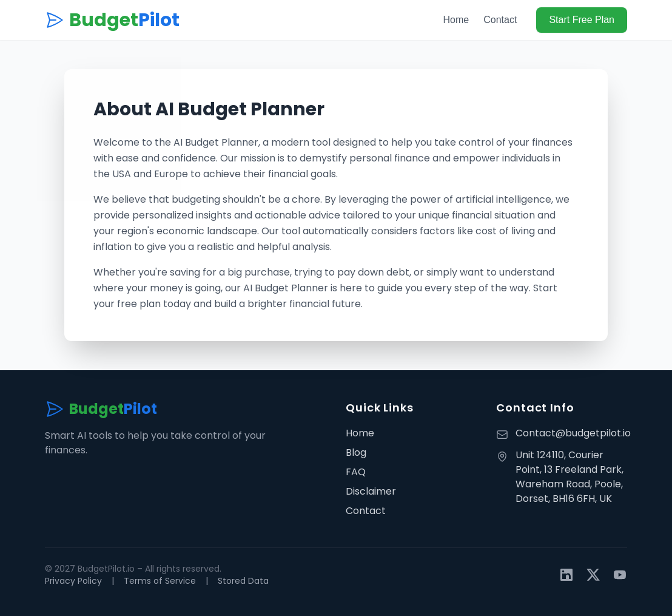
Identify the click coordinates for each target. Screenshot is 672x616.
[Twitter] (593, 575)
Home (456, 20)
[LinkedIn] (566, 575)
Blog (356, 452)
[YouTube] (620, 575)
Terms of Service (160, 581)
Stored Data (243, 581)
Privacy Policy (73, 581)
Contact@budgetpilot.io (573, 433)
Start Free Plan (582, 20)
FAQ (356, 472)
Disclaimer (371, 491)
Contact (500, 20)
